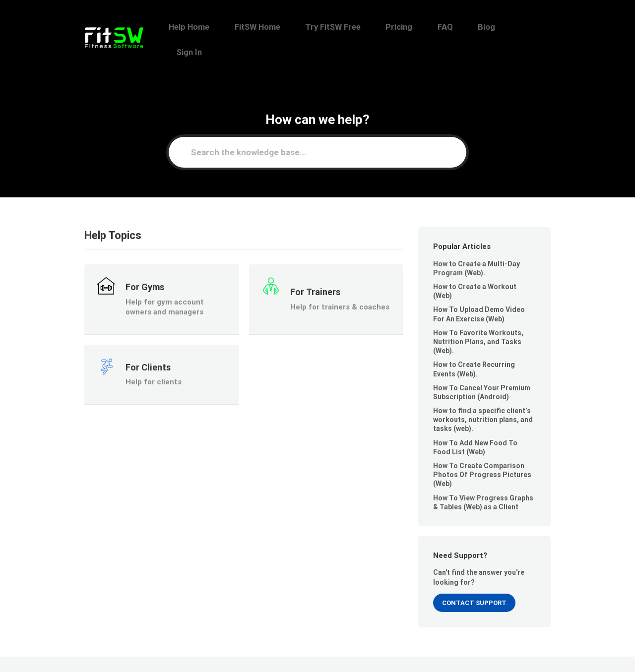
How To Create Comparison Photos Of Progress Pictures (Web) (482, 450)
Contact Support (474, 578)
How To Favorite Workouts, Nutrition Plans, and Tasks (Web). (478, 316)
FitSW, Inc (143, 651)
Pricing (432, 27)
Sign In (535, 27)
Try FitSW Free (376, 27)
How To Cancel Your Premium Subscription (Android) (482, 367)
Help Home (253, 27)
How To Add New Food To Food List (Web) (475, 422)
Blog (499, 27)
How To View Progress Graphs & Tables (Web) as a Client (483, 477)
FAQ (468, 27)
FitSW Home (311, 27)
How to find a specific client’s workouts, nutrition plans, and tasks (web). (483, 395)
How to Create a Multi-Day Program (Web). (476, 243)
